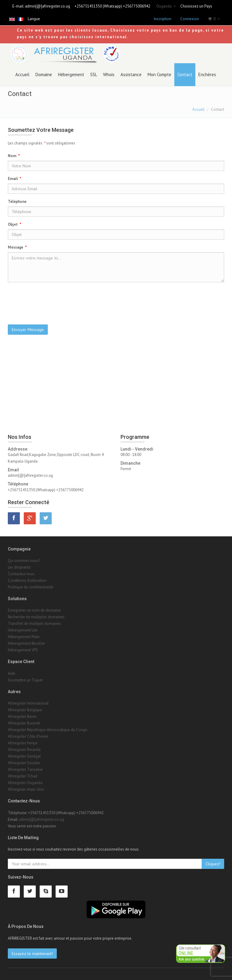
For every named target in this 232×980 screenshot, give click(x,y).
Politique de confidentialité (31, 587)
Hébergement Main (24, 637)
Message (17, 247)
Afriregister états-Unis (26, 789)
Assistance (131, 74)
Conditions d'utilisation (27, 580)
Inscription (163, 19)
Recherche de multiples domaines (36, 617)
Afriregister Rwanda (24, 750)
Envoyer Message (28, 330)
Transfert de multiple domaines (34, 623)
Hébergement (71, 74)
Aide (12, 673)
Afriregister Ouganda (25, 783)
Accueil (22, 74)
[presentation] (116, 299)
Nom (14, 156)
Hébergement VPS (23, 650)
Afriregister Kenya (23, 743)
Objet (15, 224)
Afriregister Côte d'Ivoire (28, 736)
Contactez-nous (21, 574)
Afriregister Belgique (25, 710)
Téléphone (18, 202)
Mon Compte (159, 74)
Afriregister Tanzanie (25, 769)
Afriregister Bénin (22, 716)
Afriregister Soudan (24, 763)
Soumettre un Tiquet (25, 680)
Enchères (207, 74)
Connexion (190, 19)
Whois (109, 74)
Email (15, 179)
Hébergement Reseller (26, 643)
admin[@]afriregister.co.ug (47, 6)
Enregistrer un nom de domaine (34, 610)
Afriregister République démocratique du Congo (48, 730)
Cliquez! (213, 864)
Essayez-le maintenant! (32, 954)
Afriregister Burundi (24, 723)
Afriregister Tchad (23, 776)
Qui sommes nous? (24, 561)
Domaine (44, 74)
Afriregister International (28, 703)
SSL (94, 74)
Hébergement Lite (23, 630)
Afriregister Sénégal (24, 756)
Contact (185, 74)
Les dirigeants (19, 567)
